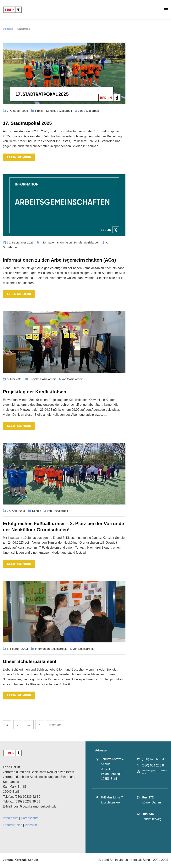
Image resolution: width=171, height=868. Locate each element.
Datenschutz (30, 818)
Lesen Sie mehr (19, 157)
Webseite (31, 825)
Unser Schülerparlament (30, 661)
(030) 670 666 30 (154, 759)
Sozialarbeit (64, 111)
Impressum (11, 818)
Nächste (55, 725)
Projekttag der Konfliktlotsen (35, 392)
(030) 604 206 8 (153, 765)
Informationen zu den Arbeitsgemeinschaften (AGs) (59, 260)
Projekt (40, 111)
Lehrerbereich (13, 825)
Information (48, 242)
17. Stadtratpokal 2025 (27, 123)
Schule (50, 111)
